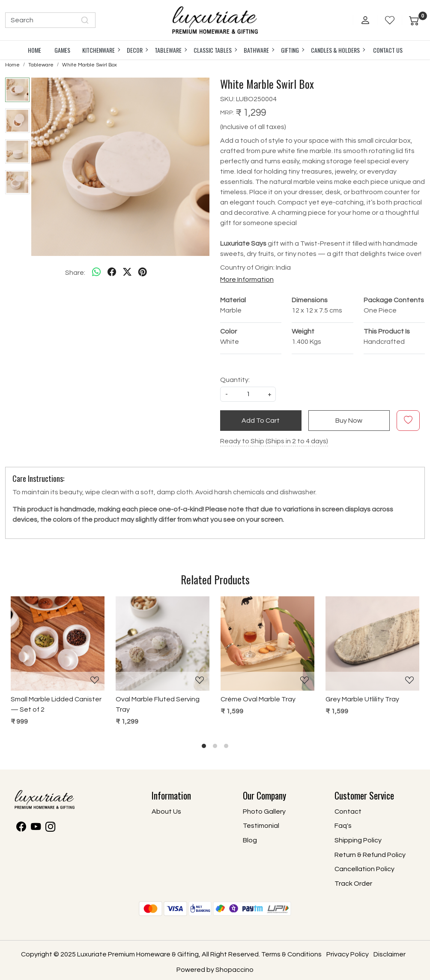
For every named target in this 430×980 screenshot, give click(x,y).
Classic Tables (215, 50)
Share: (75, 273)
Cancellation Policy (364, 869)
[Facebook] (21, 828)
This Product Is (387, 331)
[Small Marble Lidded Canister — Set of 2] (58, 643)
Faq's (343, 826)
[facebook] (112, 273)
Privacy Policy (348, 954)
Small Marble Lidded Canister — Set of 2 (56, 704)
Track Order (353, 884)
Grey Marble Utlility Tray (362, 699)
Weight (303, 331)
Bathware (259, 50)
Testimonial (261, 826)
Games (62, 50)
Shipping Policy (358, 840)
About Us (166, 812)
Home (34, 50)
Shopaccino (234, 970)
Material (233, 300)
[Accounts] (365, 20)
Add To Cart (261, 421)
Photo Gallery (264, 812)
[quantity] (248, 394)
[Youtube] (36, 828)
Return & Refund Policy (370, 855)
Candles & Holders (338, 50)
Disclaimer (390, 954)
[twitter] (127, 273)
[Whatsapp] (96, 273)
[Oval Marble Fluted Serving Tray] (163, 643)
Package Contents (394, 300)
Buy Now (349, 421)
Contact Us (388, 50)
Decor (137, 50)
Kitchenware (101, 50)
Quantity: (235, 380)
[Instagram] (50, 828)
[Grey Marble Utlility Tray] (372, 643)
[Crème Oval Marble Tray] (267, 643)
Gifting (292, 50)
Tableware (170, 50)
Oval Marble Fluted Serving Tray (158, 704)
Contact (348, 812)
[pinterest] (143, 273)
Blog (250, 840)
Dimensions (310, 300)
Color (228, 331)
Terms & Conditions (291, 954)
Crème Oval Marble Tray (258, 699)
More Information (247, 280)
